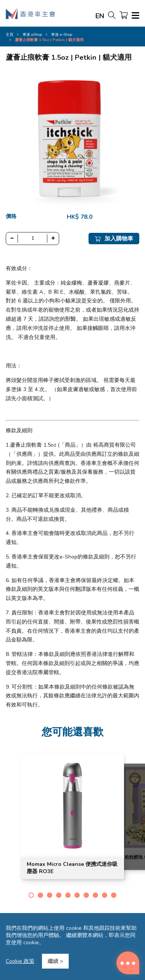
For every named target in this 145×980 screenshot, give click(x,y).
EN (100, 16)
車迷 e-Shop (62, 35)
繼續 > (55, 961)
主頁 (10, 35)
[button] (31, 895)
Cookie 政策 (20, 961)
